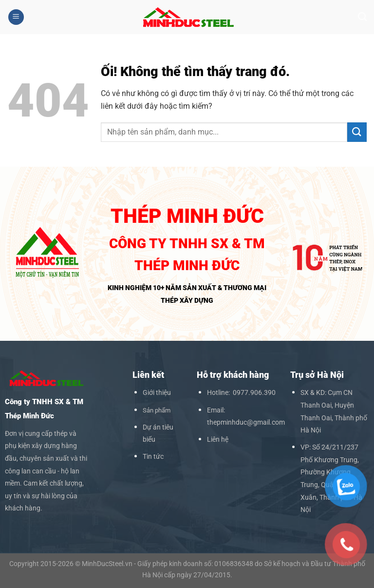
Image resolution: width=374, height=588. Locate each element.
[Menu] (16, 17)
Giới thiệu (157, 393)
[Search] (362, 17)
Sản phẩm (157, 410)
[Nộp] (357, 132)
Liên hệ (218, 440)
